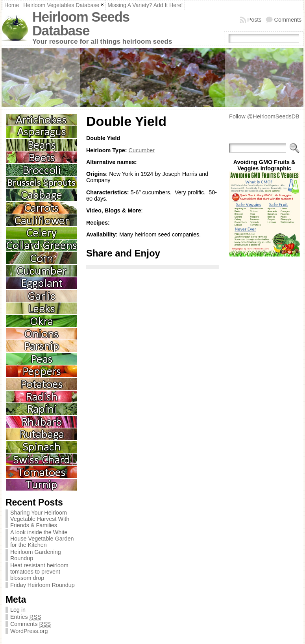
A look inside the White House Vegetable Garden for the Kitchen (42, 539)
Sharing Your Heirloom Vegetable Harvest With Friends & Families (40, 519)
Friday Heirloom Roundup (43, 585)
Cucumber (142, 150)
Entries (26, 617)
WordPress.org (29, 631)
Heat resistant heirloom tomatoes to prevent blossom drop (39, 572)
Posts (255, 20)
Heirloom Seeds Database (81, 24)
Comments (288, 20)
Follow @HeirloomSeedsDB (264, 116)
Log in (18, 610)
